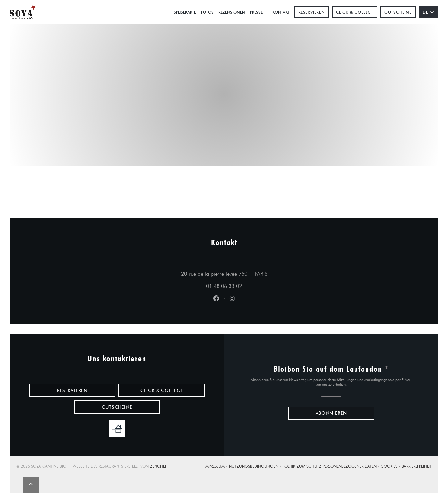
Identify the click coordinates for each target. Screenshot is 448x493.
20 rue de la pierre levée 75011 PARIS (254, 273)
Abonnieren (331, 413)
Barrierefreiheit (417, 467)
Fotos (207, 12)
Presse (256, 12)
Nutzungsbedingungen (256, 467)
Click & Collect (355, 12)
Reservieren (312, 12)
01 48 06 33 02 (224, 286)
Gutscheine (398, 12)
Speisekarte (185, 12)
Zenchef (158, 466)
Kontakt (281, 12)
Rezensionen (232, 12)
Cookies (391, 467)
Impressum (217, 467)
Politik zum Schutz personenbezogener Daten (332, 467)
